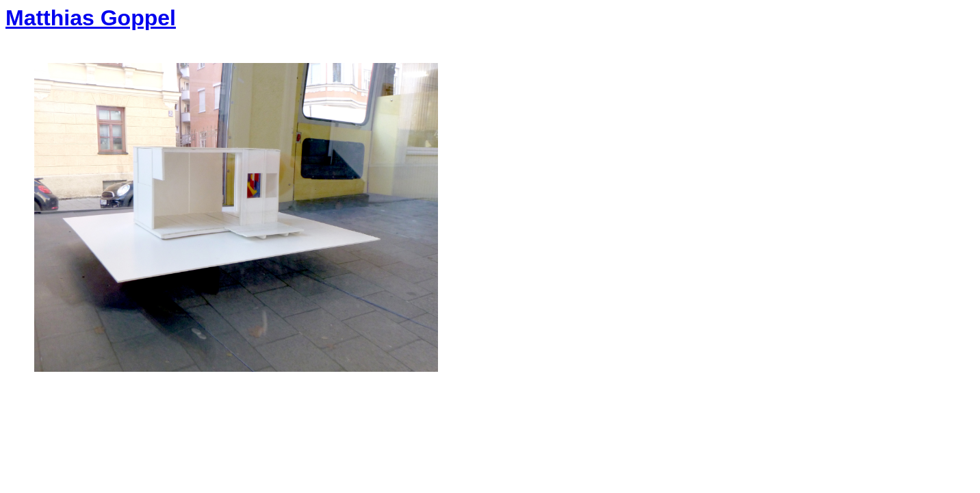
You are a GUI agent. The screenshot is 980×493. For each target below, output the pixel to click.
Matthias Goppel (91, 18)
